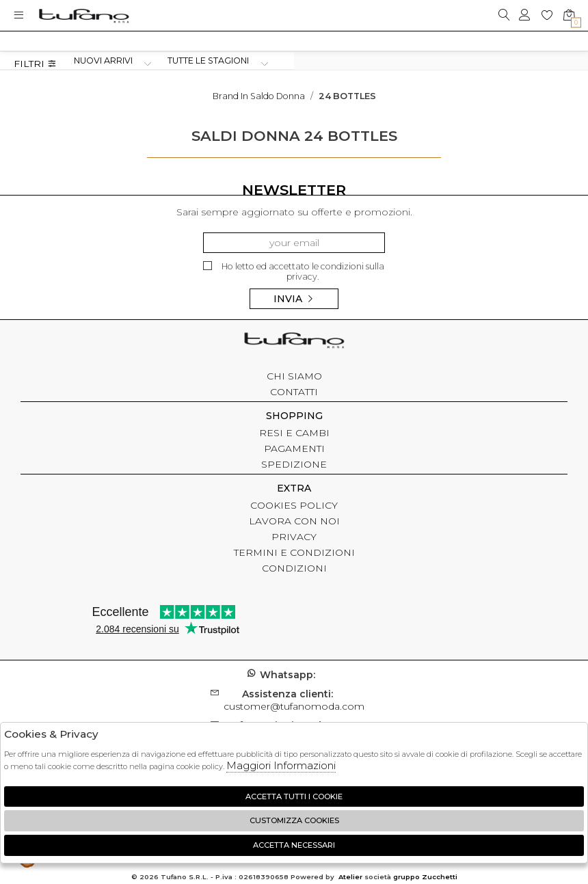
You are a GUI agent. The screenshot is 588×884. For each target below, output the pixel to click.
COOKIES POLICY (294, 505)
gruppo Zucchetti (425, 877)
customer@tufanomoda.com (294, 700)
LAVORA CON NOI (294, 521)
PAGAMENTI (294, 448)
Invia (294, 299)
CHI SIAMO (294, 376)
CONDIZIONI (294, 568)
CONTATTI (294, 392)
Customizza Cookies (294, 820)
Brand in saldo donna (259, 96)
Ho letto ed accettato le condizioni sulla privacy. (294, 272)
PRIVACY (294, 537)
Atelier (350, 877)
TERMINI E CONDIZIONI (294, 552)
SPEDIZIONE (294, 464)
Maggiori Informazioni (281, 765)
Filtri (35, 64)
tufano (294, 342)
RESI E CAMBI (294, 433)
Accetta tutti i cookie (294, 796)
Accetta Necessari (294, 845)
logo (84, 15)
